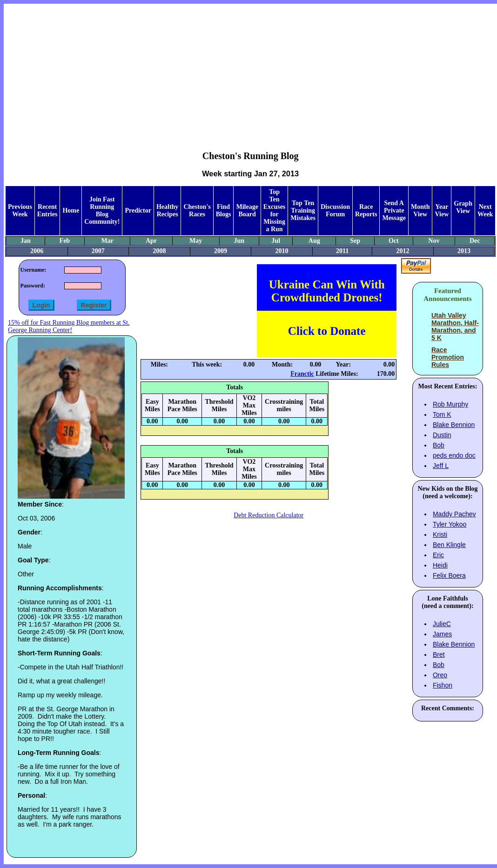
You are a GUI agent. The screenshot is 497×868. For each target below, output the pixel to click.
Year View (442, 210)
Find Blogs (224, 210)
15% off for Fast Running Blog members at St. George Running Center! (69, 326)
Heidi (440, 565)
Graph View (463, 207)
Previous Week (20, 210)
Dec (475, 241)
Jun (239, 241)
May (196, 241)
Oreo (440, 675)
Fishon (443, 685)
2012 (403, 251)
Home (71, 210)
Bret (439, 654)
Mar (107, 241)
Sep (355, 241)
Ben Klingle (449, 545)
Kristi (440, 534)
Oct (394, 241)
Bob (439, 445)
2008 (159, 251)
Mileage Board (247, 210)
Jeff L (441, 466)
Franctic (302, 374)
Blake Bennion (454, 425)
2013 (464, 251)
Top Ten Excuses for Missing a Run (274, 210)
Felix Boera (449, 575)
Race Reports (366, 210)
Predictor (138, 210)
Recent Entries (47, 210)
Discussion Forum (335, 210)
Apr (151, 241)
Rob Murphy (450, 404)
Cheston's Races (197, 210)
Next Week (485, 210)
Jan (26, 241)
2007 (98, 251)
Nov (434, 241)
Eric (438, 555)
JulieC (442, 624)
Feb (65, 241)
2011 (342, 251)
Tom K (442, 414)
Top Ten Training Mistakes (303, 210)
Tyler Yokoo (450, 524)
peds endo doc (454, 455)
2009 (221, 251)
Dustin (442, 435)
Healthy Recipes (167, 210)
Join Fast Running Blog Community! (102, 210)
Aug (314, 241)
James (442, 634)
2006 (37, 251)
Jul (276, 241)
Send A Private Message (394, 210)
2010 (282, 251)
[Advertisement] (251, 70)
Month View (420, 210)
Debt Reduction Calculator (269, 515)
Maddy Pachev (454, 514)
